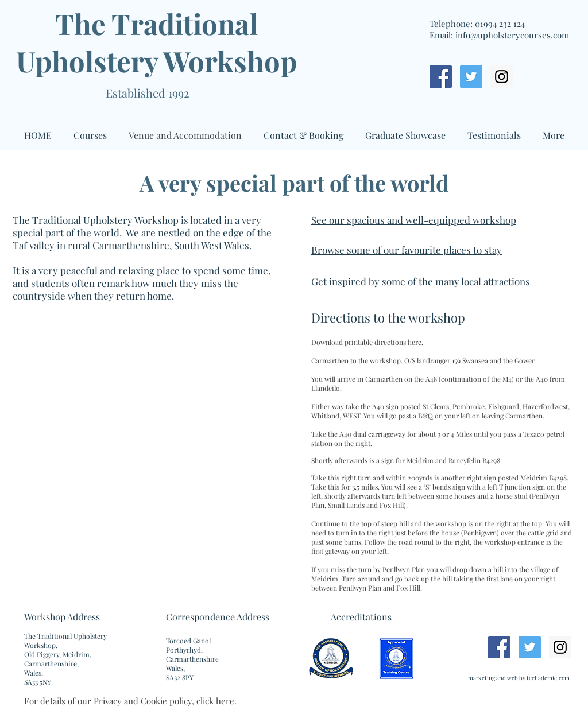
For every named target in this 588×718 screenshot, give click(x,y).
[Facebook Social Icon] (441, 77)
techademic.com (548, 678)
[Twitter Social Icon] (471, 77)
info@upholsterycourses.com (512, 35)
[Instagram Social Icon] (502, 77)
